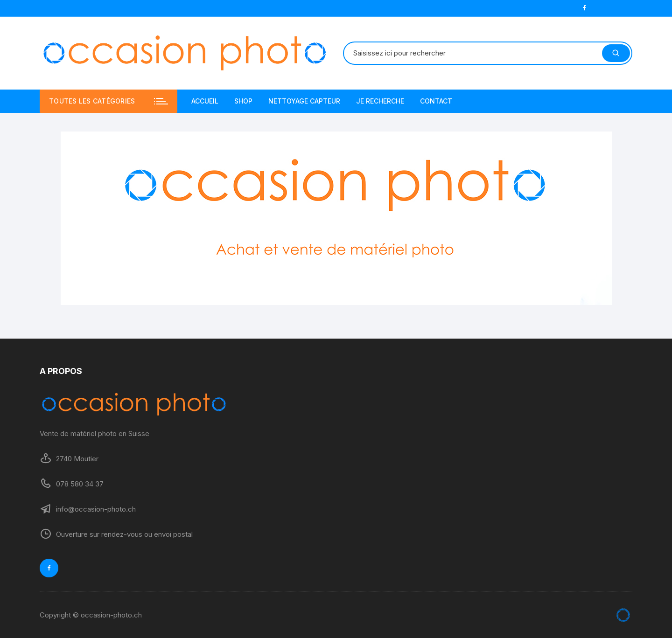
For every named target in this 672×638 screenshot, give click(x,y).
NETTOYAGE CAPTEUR (304, 101)
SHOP (243, 101)
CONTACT (436, 101)
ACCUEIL (205, 101)
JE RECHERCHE (380, 101)
